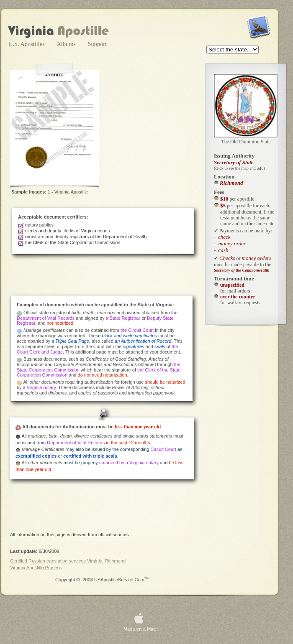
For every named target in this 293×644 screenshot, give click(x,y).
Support (98, 44)
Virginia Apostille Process (36, 568)
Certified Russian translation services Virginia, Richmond (68, 561)
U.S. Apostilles (27, 44)
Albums (67, 44)
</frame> (233, 50)
